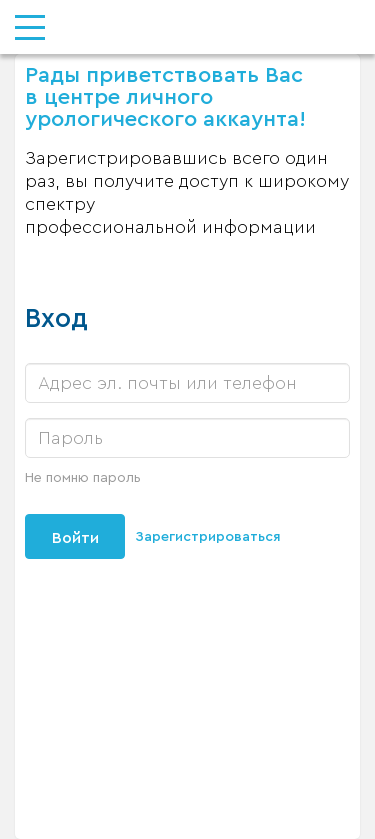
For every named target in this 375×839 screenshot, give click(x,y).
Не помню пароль (83, 478)
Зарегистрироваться (208, 537)
